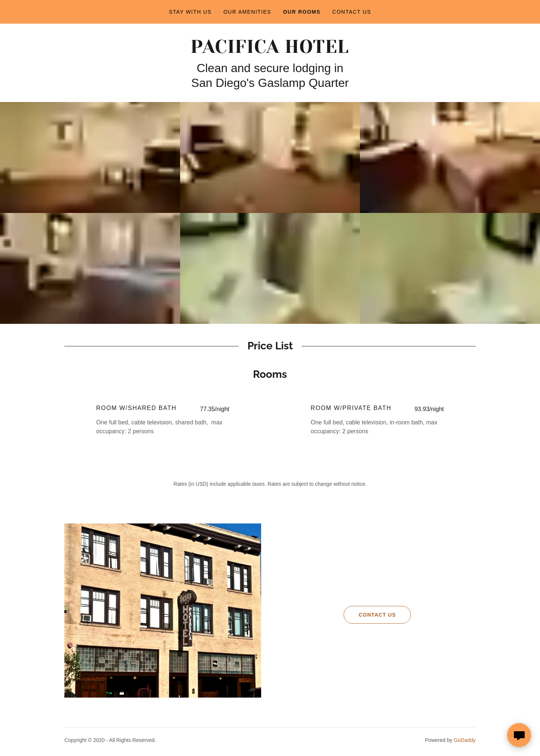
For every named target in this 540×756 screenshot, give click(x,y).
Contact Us (370, 615)
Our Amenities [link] (247, 12)
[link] (270, 51)
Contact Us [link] (352, 12)
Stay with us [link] (190, 12)
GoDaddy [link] (465, 740)
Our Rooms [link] (302, 12)
